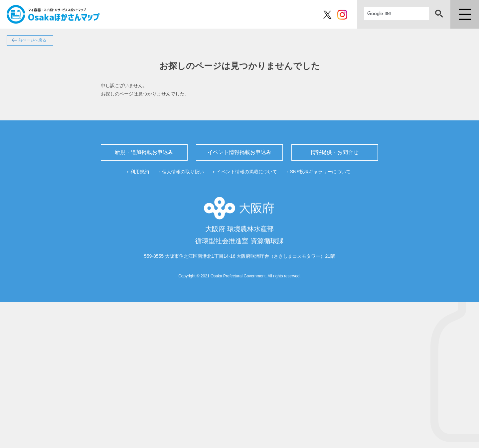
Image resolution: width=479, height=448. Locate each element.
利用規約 (140, 172)
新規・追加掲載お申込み (144, 152)
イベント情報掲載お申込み (239, 152)
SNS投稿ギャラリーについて (320, 172)
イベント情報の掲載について (247, 172)
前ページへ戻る (32, 40)
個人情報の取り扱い (183, 172)
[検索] (397, 14)
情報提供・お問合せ (335, 152)
